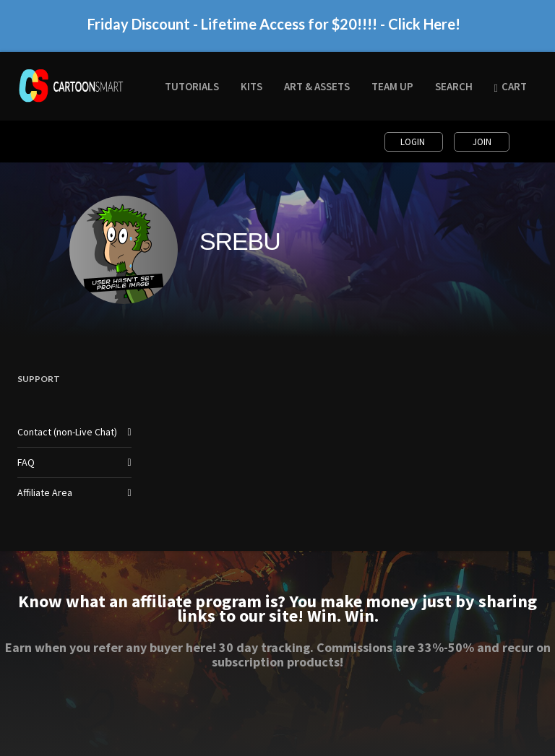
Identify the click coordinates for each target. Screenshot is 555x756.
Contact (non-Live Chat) (67, 432)
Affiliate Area (45, 492)
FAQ (26, 462)
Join (482, 142)
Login (414, 142)
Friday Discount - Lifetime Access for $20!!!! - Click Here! (274, 30)
